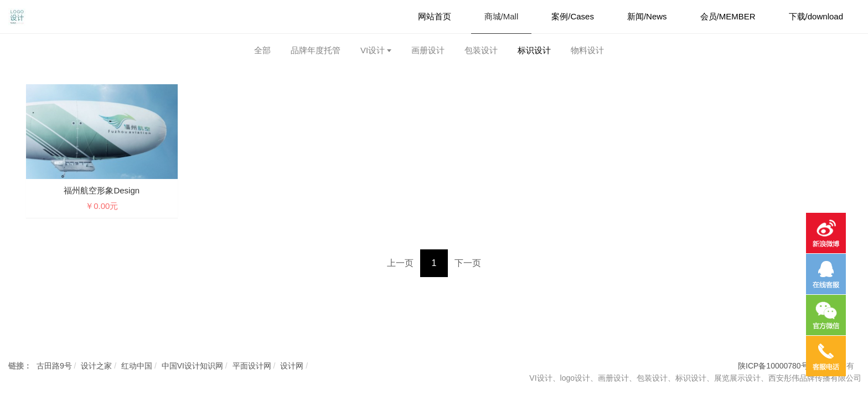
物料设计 (587, 50)
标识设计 (534, 50)
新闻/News (647, 16)
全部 (262, 50)
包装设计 (481, 50)
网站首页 (435, 16)
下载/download (816, 16)
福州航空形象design (102, 190)
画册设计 (428, 50)
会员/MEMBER (728, 16)
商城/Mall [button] (502, 16)
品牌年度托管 (316, 50)
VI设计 (373, 50)
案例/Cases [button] (573, 16)
